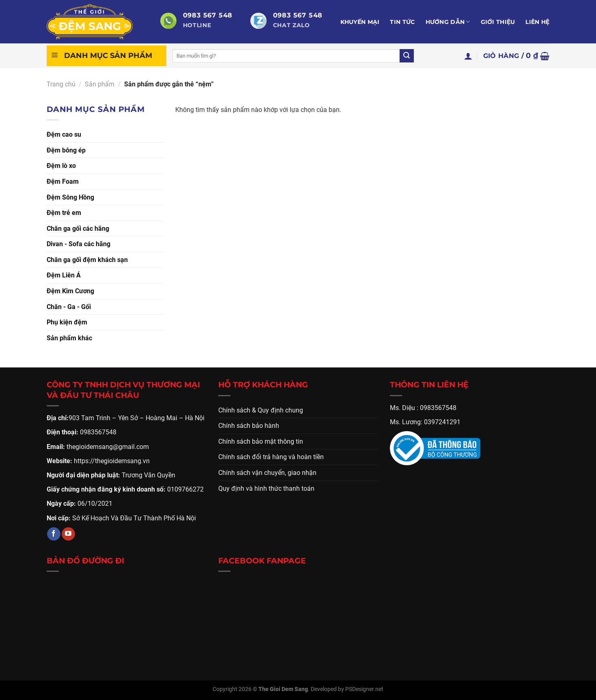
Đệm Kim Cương (70, 291)
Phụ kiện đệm (67, 322)
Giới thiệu (498, 22)
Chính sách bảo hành (249, 426)
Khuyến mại (360, 22)
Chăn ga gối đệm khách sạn (87, 260)
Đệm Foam (63, 181)
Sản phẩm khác (69, 338)
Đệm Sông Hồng (70, 197)
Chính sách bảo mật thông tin (261, 441)
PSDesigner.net (364, 689)
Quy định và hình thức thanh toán (266, 488)
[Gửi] (407, 56)
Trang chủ (61, 84)
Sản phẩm (100, 84)
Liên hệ (537, 22)
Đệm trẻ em (64, 213)
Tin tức (402, 22)
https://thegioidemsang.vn (112, 461)
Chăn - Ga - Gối (69, 307)
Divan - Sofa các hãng (79, 244)
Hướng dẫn (448, 22)
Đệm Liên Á (64, 275)
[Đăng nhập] (468, 56)
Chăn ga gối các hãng (78, 229)
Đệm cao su (64, 134)
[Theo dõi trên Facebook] (54, 534)
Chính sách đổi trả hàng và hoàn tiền (271, 457)
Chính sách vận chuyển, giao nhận (267, 473)
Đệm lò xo (61, 166)
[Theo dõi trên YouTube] (68, 534)
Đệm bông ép (66, 150)
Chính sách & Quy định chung (261, 410)
